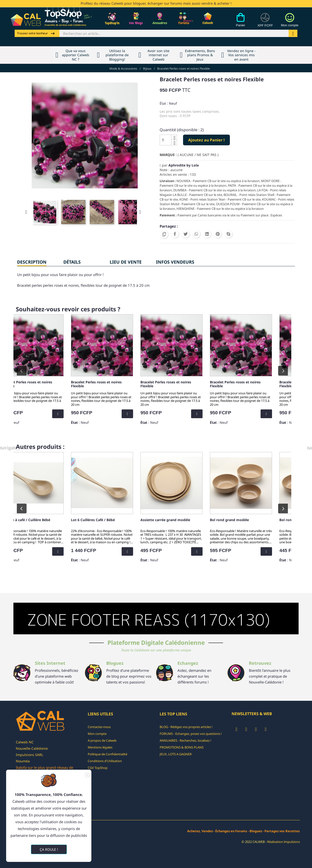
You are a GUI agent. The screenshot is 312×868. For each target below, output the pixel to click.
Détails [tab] (72, 262)
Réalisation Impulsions (283, 842)
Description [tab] (32, 262)
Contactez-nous (99, 727)
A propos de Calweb (102, 740)
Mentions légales (100, 747)
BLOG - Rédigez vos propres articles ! (186, 727)
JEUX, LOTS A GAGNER (176, 754)
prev (22, 371)
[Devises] (265, 23)
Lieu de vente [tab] (126, 262)
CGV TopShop (98, 768)
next (283, 371)
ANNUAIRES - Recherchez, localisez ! (185, 740)
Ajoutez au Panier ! (206, 140)
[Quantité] (166, 140)
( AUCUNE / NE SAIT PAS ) (198, 155)
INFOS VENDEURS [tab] (175, 262)
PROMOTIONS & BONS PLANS (182, 747)
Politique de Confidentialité (107, 754)
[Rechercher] (174, 33)
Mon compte (97, 734)
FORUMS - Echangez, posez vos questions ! (191, 734)
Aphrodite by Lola (184, 165)
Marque (167, 155)
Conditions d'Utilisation (105, 761)
